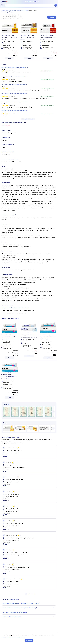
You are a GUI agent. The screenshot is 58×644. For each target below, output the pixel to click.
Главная (3, 10)
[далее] (53, 412)
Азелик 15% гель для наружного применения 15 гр (9, 376)
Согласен (29, 641)
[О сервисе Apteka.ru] (57, 2)
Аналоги (52, 17)
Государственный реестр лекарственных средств (16, 308)
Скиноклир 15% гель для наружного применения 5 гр (28, 36)
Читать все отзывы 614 (28, 119)
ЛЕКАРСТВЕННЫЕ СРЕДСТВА (11, 10)
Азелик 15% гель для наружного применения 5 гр (47, 336)
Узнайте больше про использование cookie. (13, 637)
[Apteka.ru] (4, 2)
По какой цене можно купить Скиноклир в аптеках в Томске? (29, 603)
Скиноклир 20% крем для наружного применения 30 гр (48, 36)
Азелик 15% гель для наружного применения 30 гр (9, 336)
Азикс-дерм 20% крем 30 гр (28, 335)
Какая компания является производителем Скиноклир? (29, 608)
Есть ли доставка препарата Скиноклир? (29, 612)
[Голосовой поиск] (53, 5)
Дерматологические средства (22, 10)
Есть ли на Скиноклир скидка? (29, 617)
